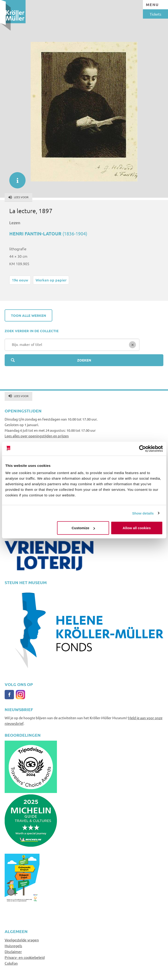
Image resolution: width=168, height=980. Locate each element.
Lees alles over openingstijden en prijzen (37, 436)
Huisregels (13, 946)
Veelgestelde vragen (22, 940)
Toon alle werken (28, 315)
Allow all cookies (137, 528)
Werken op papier (51, 280)
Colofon (11, 963)
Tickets (155, 14)
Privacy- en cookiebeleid (25, 957)
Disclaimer (13, 951)
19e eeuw (20, 280)
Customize (83, 528)
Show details (143, 513)
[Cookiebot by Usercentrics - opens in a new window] (142, 448)
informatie (15, 178)
